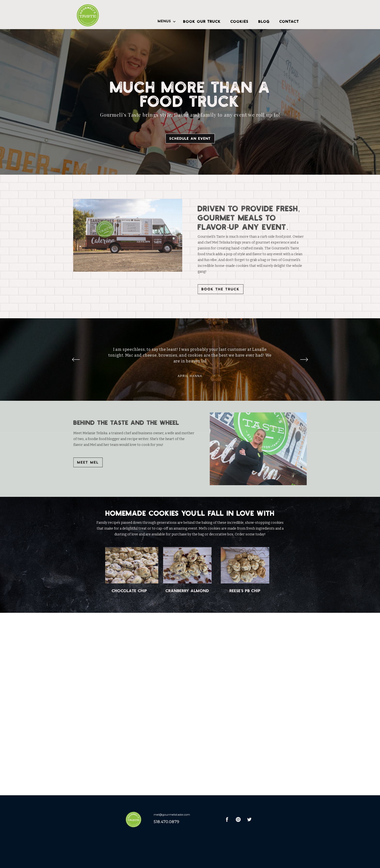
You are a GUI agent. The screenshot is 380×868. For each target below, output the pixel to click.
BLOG (264, 21)
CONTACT (289, 21)
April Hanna (190, 376)
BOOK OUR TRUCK (202, 21)
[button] (166, 22)
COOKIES (240, 21)
